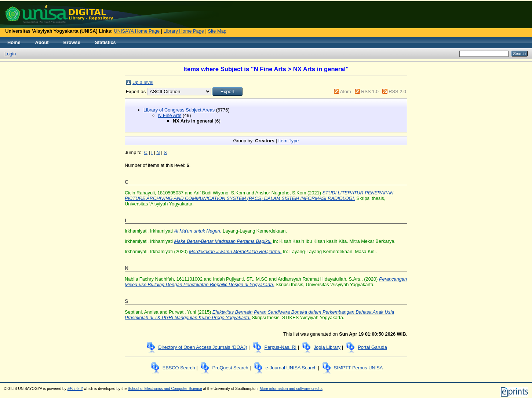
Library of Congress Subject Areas (179, 110)
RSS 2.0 (397, 92)
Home (14, 42)
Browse (72, 42)
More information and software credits (291, 389)
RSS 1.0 (370, 92)
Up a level (143, 82)
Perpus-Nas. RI (280, 347)
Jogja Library (327, 347)
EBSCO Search (179, 368)
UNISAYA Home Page (137, 31)
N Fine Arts (170, 115)
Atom (346, 92)
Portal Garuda (372, 347)
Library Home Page (184, 31)
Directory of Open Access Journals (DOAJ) (203, 347)
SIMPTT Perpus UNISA (358, 368)
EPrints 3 (75, 389)
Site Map (217, 31)
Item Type (288, 141)
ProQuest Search (230, 368)
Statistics (105, 42)
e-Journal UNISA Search (291, 368)
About (42, 42)
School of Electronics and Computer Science (165, 389)
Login (10, 54)
